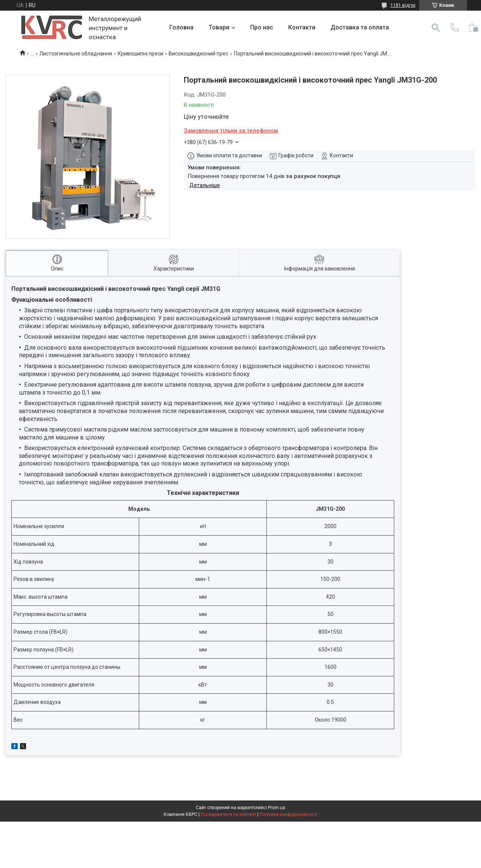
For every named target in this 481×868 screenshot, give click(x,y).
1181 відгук (403, 5)
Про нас (262, 27)
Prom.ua (277, 808)
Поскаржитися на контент (228, 814)
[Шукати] (436, 28)
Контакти (302, 27)
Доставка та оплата (360, 27)
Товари (219, 27)
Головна (181, 27)
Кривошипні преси (141, 54)
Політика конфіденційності (288, 814)
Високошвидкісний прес (198, 54)
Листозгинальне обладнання (76, 54)
